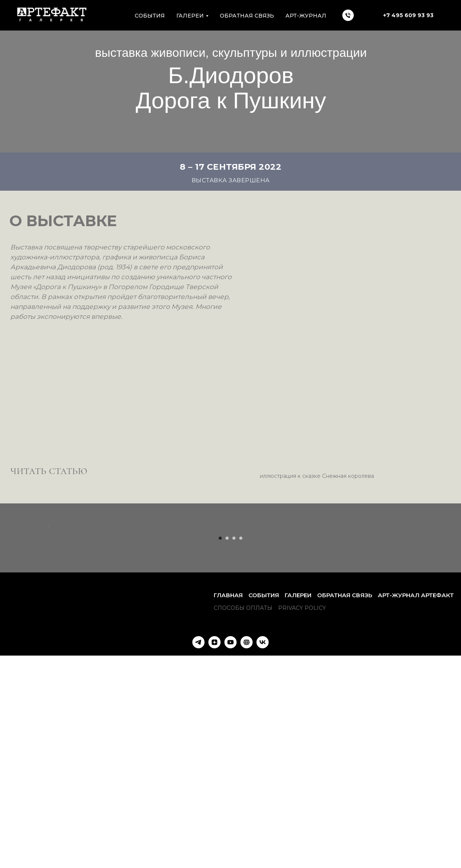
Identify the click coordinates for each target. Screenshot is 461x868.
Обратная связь (247, 16)
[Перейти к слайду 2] (227, 747)
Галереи (298, 805)
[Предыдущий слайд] (47, 631)
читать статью (49, 470)
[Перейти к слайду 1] (220, 747)
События (264, 805)
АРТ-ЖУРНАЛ (306, 16)
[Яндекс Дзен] (214, 852)
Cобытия (150, 16)
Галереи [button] (190, 16)
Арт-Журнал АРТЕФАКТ (416, 805)
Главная (228, 805)
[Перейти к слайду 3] (234, 747)
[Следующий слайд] (414, 631)
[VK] (263, 852)
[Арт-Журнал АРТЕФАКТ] (247, 852)
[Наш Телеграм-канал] (198, 852)
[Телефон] (348, 15)
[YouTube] (230, 852)
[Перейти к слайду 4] (241, 747)
